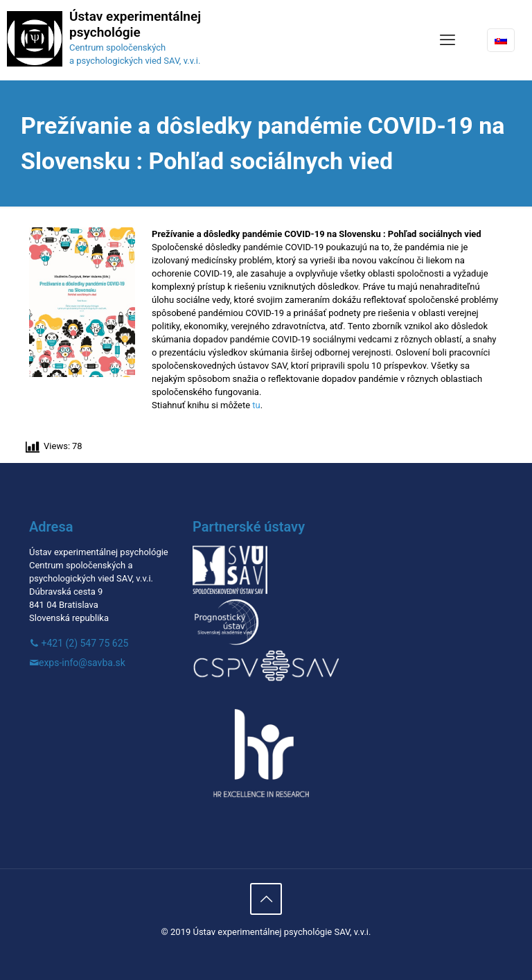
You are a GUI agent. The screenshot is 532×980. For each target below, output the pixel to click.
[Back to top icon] (266, 899)
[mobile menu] (447, 40)
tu (256, 405)
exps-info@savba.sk (82, 663)
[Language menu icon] (501, 40)
